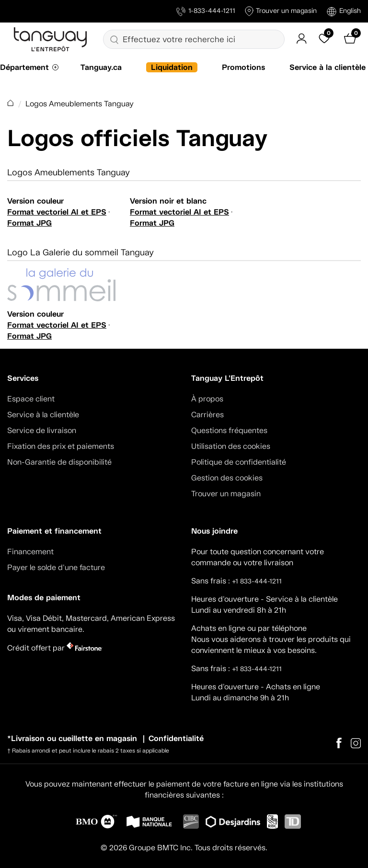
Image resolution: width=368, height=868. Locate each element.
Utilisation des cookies (231, 446)
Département (24, 67)
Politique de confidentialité (239, 462)
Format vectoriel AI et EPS (57, 212)
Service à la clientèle (328, 67)
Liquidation (172, 67)
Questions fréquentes (229, 430)
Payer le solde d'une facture (56, 567)
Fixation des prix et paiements (61, 446)
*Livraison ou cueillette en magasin (72, 738)
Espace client (31, 399)
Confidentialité (176, 738)
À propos (207, 399)
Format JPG (29, 223)
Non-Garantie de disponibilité (59, 462)
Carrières (207, 415)
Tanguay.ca (101, 67)
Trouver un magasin (281, 11)
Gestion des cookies (227, 478)
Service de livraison (42, 430)
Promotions (243, 67)
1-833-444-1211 (206, 11)
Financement (30, 552)
